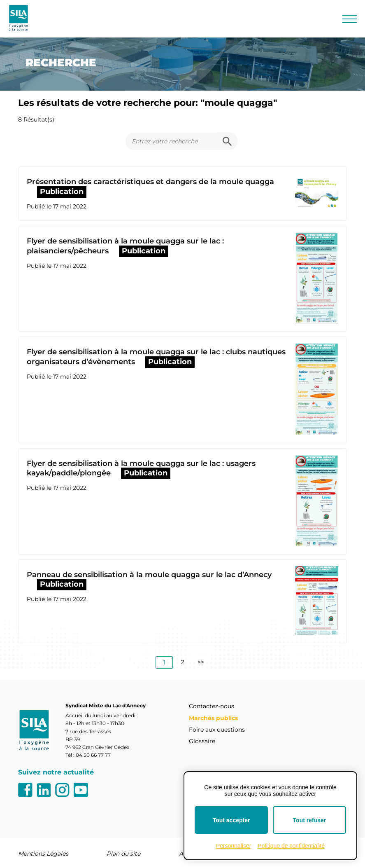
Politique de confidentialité (291, 846)
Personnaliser (234, 846)
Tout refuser (310, 820)
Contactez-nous (212, 706)
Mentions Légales (43, 854)
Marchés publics (213, 718)
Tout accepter (231, 820)
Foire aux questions (217, 730)
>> (201, 662)
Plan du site (123, 854)
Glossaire (202, 741)
